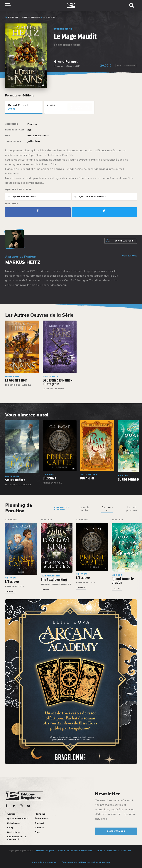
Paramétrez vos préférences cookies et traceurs (86, 862)
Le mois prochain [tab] (131, 509)
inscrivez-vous (116, 831)
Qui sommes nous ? (18, 818)
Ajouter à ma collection (20, 197)
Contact (39, 823)
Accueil (11, 814)
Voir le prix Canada (126, 66)
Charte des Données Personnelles (114, 851)
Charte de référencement (45, 862)
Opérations (14, 832)
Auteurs (39, 827)
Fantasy (32, 124)
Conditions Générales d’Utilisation (75, 851)
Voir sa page (130, 256)
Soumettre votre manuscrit (16, 838)
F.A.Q (10, 827)
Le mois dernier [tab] (84, 509)
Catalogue (13, 17)
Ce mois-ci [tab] (107, 509)
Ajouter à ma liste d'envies (89, 197)
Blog (38, 832)
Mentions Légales (45, 851)
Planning (40, 814)
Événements (42, 818)
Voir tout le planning (61, 508)
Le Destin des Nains (31, 17)
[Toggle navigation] (10, 5)
